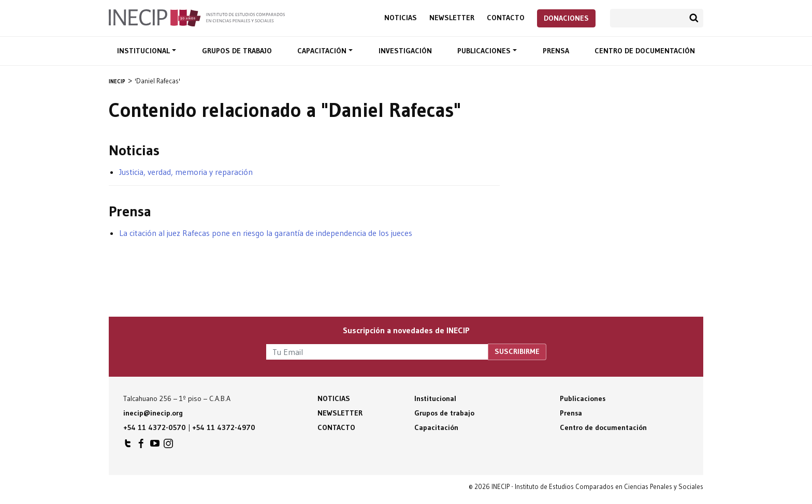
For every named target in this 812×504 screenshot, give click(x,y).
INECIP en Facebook (141, 446)
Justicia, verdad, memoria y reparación (186, 172)
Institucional (144, 51)
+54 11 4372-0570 (155, 427)
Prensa (556, 51)
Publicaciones (485, 51)
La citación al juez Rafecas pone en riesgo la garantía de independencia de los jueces (266, 233)
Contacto (506, 18)
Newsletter (452, 18)
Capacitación (323, 51)
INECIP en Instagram (168, 446)
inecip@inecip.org (153, 413)
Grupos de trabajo (237, 51)
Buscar (694, 18)
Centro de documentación (645, 51)
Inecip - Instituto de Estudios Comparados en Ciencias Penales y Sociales (197, 17)
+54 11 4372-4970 (224, 427)
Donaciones (566, 18)
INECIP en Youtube (155, 446)
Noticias (401, 18)
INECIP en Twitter (128, 446)
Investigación (405, 51)
